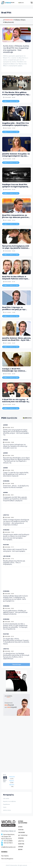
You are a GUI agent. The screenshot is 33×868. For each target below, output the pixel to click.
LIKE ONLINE (7, 556)
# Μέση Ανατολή (8, 22)
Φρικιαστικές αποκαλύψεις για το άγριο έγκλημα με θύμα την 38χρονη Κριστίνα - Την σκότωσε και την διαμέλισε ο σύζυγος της (16, 460)
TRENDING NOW (8, 20)
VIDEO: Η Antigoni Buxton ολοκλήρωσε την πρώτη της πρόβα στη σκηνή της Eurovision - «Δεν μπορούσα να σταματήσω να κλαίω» (16, 522)
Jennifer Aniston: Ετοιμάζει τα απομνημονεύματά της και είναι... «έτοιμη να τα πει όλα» (16, 157)
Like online (6, 798)
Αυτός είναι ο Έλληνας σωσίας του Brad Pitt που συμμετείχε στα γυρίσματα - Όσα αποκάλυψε (16, 49)
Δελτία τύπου (7, 810)
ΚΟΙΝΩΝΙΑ (6, 481)
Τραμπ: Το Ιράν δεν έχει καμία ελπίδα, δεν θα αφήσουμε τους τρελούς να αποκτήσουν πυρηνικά (16, 474)
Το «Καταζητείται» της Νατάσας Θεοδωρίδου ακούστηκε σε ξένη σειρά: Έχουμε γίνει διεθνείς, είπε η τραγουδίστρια (16, 656)
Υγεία (5, 807)
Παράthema (6, 804)
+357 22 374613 (8, 843)
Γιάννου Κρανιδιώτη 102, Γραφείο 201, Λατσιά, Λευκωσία (8, 837)
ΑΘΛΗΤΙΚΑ (21, 844)
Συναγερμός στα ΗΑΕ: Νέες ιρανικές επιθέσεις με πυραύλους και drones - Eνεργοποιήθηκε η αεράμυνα (15, 499)
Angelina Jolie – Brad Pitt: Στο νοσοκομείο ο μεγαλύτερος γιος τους (16, 125)
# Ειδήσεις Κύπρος (19, 20)
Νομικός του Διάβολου (9, 801)
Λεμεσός (12, 781)
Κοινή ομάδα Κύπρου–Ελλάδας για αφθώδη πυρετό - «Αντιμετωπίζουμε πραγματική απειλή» (15, 612)
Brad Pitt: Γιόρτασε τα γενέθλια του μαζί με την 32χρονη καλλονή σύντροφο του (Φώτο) (15, 310)
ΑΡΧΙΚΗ (20, 827)
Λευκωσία (12, 777)
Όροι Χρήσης (5, 856)
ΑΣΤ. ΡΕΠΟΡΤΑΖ (23, 835)
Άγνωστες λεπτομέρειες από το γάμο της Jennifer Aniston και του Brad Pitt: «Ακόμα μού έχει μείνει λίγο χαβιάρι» (16, 249)
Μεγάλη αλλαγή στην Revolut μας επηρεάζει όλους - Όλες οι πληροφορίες (14, 562)
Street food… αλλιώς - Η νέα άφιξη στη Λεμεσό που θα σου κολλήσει (16, 487)
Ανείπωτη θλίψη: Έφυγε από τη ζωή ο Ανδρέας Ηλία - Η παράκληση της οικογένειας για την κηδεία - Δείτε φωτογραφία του (15, 598)
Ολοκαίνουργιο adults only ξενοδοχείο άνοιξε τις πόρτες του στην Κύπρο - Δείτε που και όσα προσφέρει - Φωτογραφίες (16, 537)
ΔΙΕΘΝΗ (5, 468)
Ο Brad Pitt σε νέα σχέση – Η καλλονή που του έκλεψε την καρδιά (16, 402)
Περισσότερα (17, 664)
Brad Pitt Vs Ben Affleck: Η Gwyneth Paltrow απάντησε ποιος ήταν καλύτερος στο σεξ (16, 279)
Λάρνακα (12, 785)
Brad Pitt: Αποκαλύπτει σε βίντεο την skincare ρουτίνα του (15, 217)
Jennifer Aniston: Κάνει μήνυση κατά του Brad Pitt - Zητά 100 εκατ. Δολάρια (16, 340)
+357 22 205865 (8, 841)
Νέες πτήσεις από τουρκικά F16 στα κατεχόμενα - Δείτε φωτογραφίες (15, 550)
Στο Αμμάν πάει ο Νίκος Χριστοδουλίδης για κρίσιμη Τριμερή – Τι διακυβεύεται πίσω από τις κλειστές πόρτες (16, 641)
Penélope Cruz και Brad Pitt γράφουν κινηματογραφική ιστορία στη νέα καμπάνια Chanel (15, 188)
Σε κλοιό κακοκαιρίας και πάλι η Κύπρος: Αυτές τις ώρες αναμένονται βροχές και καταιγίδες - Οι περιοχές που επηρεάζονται (15, 626)
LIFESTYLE (6, 515)
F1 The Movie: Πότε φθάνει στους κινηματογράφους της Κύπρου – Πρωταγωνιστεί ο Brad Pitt (15, 95)
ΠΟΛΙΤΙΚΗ (6, 545)
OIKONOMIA (22, 832)
